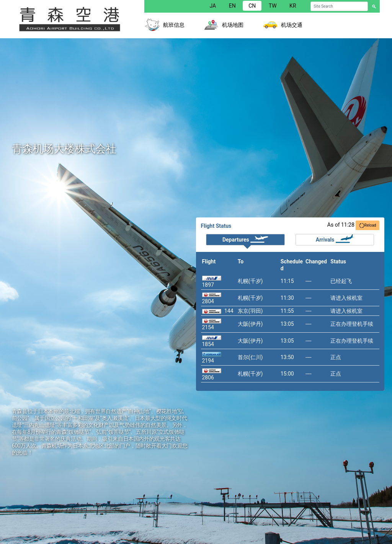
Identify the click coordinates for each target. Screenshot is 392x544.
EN (232, 6)
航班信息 (174, 25)
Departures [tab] (245, 239)
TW (273, 6)
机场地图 (233, 25)
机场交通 (292, 25)
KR (293, 6)
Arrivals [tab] (335, 239)
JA (213, 6)
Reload (368, 225)
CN (252, 6)
